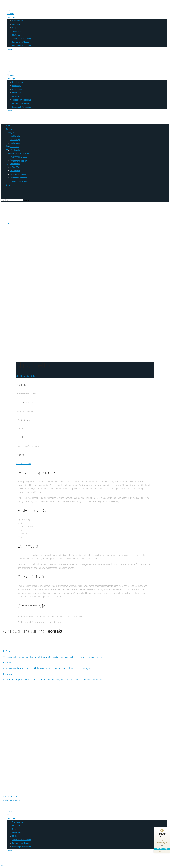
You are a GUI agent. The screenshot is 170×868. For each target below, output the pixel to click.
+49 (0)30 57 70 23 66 (13, 796)
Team (8, 224)
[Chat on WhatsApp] (85, 793)
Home (3, 224)
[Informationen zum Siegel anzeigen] (162, 851)
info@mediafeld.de (11, 800)
